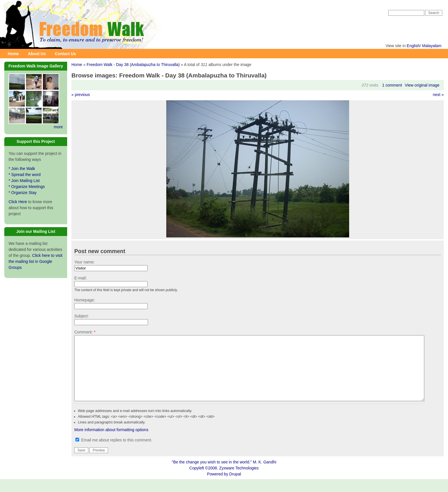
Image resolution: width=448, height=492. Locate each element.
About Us (37, 54)
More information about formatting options (111, 443)
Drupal (235, 487)
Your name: (84, 262)
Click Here (18, 202)
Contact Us (65, 54)
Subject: (82, 316)
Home (13, 54)
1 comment (392, 85)
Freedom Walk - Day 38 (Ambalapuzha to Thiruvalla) (133, 65)
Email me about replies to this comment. (114, 453)
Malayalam (432, 46)
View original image (422, 85)
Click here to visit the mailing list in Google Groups (35, 261)
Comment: (85, 332)
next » (438, 95)
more (58, 127)
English (413, 46)
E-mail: (81, 278)
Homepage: (85, 300)
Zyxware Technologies (239, 481)
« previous (81, 95)
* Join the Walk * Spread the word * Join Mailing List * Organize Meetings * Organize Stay (27, 181)
